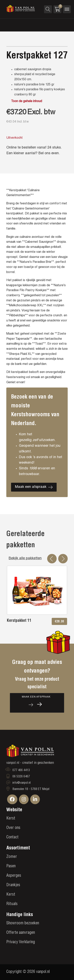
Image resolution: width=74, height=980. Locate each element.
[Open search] (48, 9)
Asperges (14, 876)
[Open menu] (67, 9)
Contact (12, 838)
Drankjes (13, 885)
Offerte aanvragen (21, 933)
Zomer (12, 857)
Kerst (11, 819)
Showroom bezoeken (23, 924)
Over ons (13, 828)
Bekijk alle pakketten (25, 558)
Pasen (11, 866)
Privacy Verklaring (21, 942)
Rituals (12, 904)
